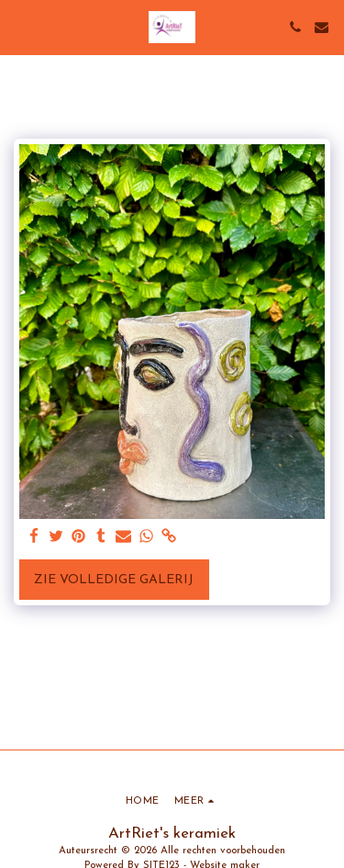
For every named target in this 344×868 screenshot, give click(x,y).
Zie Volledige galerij (114, 580)
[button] (20, 27)
